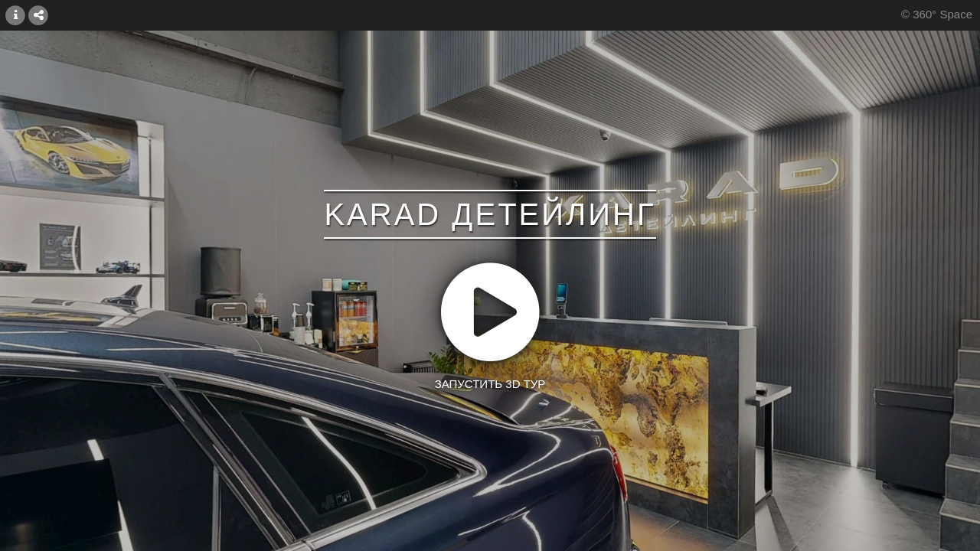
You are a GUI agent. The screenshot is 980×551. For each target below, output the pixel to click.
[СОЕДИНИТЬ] (38, 15)
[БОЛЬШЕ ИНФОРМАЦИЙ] (15, 15)
